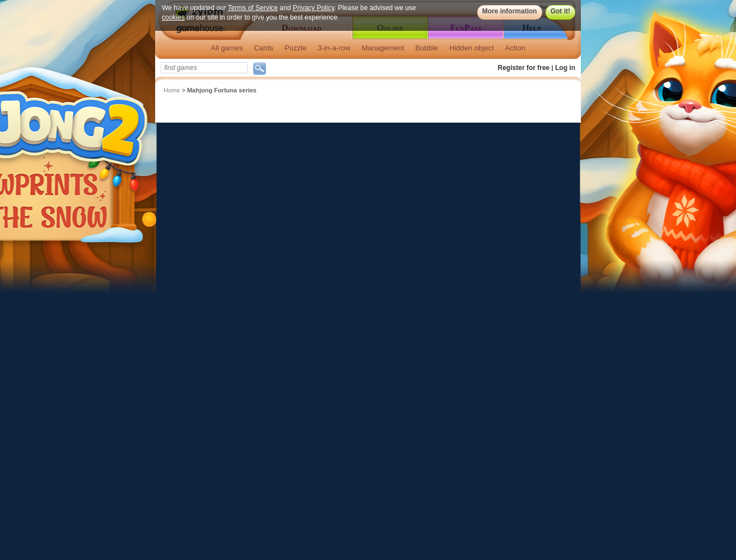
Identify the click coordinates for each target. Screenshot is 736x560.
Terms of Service (253, 8)
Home (172, 90)
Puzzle (295, 48)
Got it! (560, 11)
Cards (264, 48)
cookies (173, 17)
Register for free (524, 68)
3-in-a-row (334, 48)
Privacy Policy (314, 8)
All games (227, 48)
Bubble (427, 48)
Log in (565, 68)
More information (510, 11)
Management (383, 48)
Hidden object (472, 48)
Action (515, 48)
